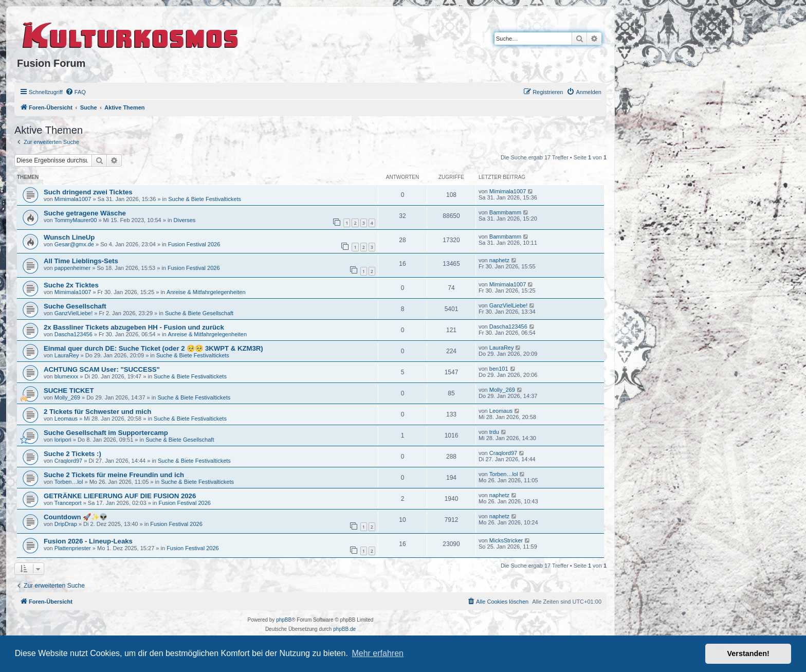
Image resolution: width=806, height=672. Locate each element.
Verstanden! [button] (748, 653)
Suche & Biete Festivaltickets (205, 199)
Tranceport (68, 503)
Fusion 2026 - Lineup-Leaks (88, 541)
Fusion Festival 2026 (194, 244)
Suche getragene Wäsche (85, 213)
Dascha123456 (74, 334)
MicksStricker (506, 540)
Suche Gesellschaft (75, 306)
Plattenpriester (73, 548)
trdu (494, 432)
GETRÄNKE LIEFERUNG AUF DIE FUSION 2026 (120, 496)
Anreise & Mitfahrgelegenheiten (206, 292)
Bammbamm (505, 212)
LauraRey (67, 355)
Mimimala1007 (73, 199)
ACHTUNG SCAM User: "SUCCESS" (102, 369)
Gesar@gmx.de (74, 244)
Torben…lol (69, 482)
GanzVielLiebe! (74, 313)
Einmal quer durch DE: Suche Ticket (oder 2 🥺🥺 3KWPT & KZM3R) (153, 348)
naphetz (499, 260)
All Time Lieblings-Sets (81, 261)
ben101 (499, 369)
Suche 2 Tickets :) (72, 454)
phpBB (284, 620)
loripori (63, 440)
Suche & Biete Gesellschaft (199, 313)
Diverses (185, 220)
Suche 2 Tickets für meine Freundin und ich (114, 475)
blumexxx (66, 376)
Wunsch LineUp (69, 237)
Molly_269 (67, 397)
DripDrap (66, 524)
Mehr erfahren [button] (378, 653)
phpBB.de (344, 629)
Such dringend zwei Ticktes (88, 192)
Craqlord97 (68, 461)
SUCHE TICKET (69, 391)
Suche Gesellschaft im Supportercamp (106, 433)
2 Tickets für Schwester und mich (97, 412)
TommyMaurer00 (76, 220)
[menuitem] (76, 92)
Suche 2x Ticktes (71, 285)
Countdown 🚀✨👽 (76, 517)
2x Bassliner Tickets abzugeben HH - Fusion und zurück (134, 327)
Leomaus (66, 419)
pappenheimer (72, 268)
